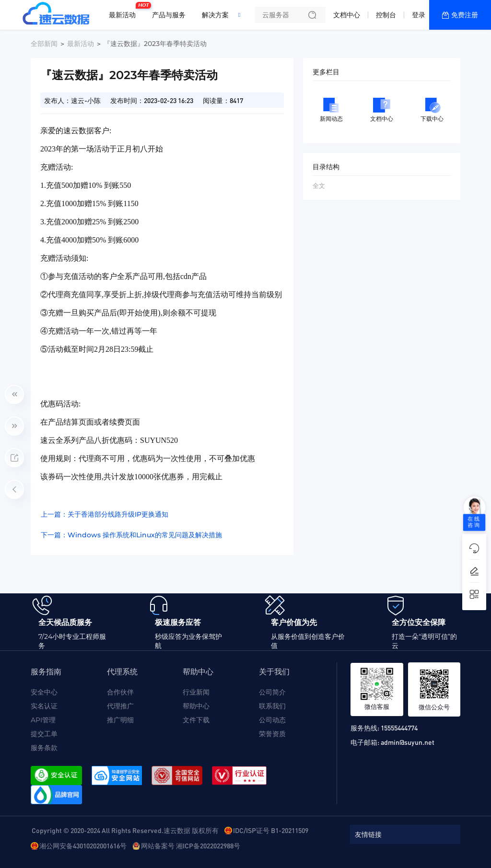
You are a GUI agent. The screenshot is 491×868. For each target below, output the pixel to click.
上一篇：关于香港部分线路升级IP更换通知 (105, 514)
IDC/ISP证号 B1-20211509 (271, 830)
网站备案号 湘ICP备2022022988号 (191, 845)
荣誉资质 (272, 734)
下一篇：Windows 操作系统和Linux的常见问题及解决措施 (131, 535)
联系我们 (272, 706)
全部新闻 (44, 44)
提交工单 (44, 734)
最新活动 (125, 11)
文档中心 (347, 15)
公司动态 (272, 720)
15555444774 (399, 728)
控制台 (386, 15)
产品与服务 (169, 15)
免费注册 (465, 15)
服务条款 (44, 748)
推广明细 (120, 720)
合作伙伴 (120, 692)
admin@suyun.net (408, 742)
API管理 (43, 720)
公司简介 (272, 692)
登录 (419, 15)
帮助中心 (196, 706)
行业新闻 (196, 692)
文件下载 (196, 720)
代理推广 (120, 706)
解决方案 (215, 15)
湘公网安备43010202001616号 (83, 845)
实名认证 (44, 706)
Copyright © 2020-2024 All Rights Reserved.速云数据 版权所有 (125, 830)
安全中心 (44, 692)
